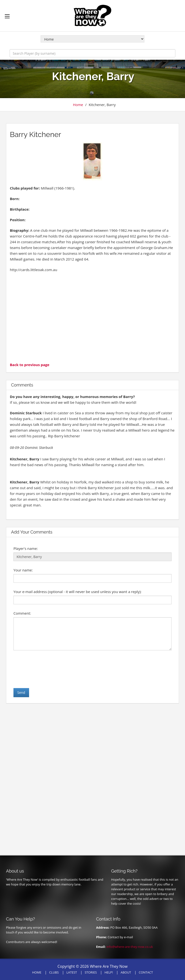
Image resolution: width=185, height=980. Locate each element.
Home (78, 105)
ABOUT (126, 972)
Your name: (23, 570)
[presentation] (50, 669)
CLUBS (54, 972)
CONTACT (146, 972)
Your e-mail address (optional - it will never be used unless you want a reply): (77, 592)
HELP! (109, 972)
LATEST (72, 972)
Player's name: (26, 548)
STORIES (91, 972)
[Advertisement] (92, 317)
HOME (37, 972)
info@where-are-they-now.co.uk (130, 947)
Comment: (22, 613)
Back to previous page (30, 365)
